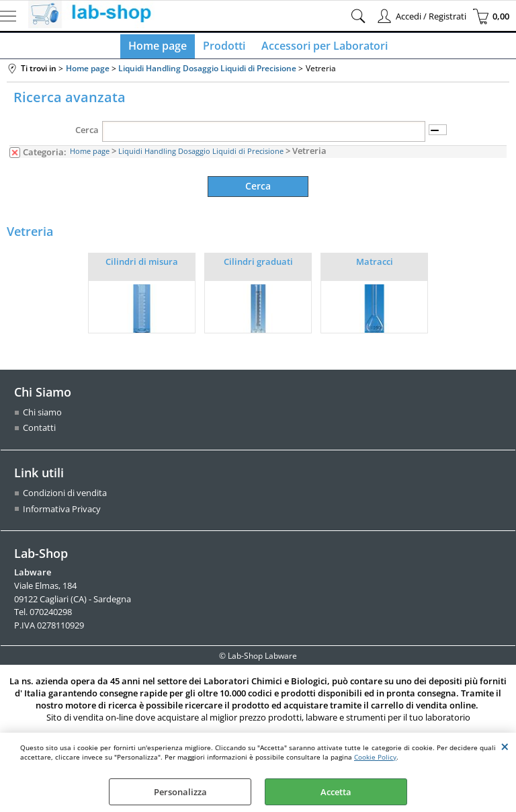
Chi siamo (42, 417)
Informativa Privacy (62, 514)
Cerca (87, 135)
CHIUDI (505, 746)
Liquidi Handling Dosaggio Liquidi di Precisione (201, 157)
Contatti (39, 433)
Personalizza (180, 792)
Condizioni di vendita (65, 497)
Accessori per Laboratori (322, 48)
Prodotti (224, 48)
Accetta (336, 792)
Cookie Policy (375, 757)
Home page (160, 48)
